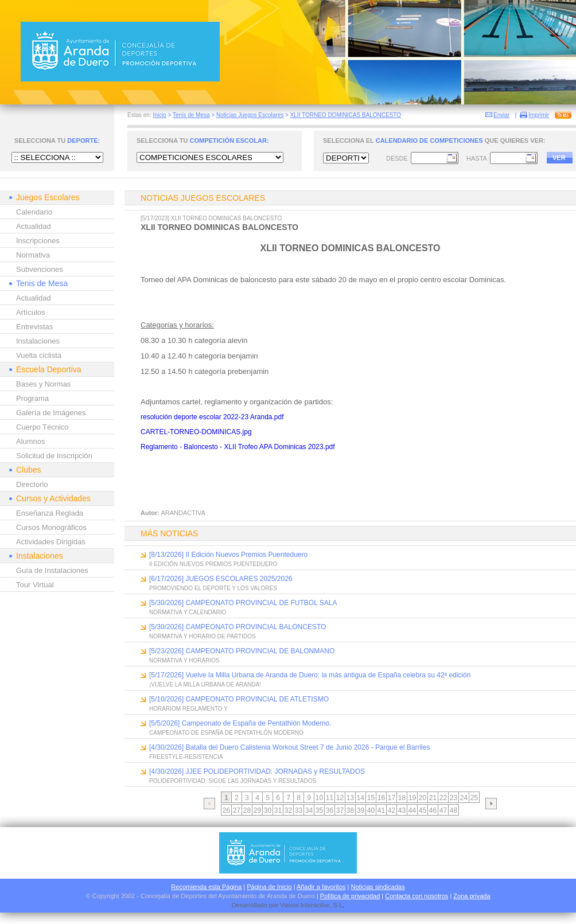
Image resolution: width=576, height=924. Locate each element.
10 (319, 798)
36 (330, 810)
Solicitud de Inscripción (54, 456)
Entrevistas (34, 327)
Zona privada (472, 896)
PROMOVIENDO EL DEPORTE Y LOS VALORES (213, 588)
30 (268, 810)
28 (247, 810)
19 (412, 798)
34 (309, 810)
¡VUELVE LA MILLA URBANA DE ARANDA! (205, 685)
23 (454, 798)
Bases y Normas (43, 384)
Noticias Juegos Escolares (250, 115)
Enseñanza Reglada (50, 513)
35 (319, 810)
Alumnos (31, 441)
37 (340, 810)
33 (299, 810)
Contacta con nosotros (417, 896)
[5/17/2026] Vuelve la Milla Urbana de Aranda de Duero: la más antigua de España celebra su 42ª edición (310, 675)
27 (237, 810)
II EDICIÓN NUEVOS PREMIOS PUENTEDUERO (213, 564)
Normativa (33, 255)
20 (423, 798)
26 (226, 810)
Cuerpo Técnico (42, 427)
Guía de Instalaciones (52, 570)
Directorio (32, 484)
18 (402, 798)
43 (402, 810)
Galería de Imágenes (51, 413)
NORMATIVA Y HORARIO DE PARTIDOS (203, 636)
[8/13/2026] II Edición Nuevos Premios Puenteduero (228, 555)
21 (433, 798)
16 (381, 798)
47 (443, 810)
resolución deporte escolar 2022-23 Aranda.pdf (212, 417)
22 (443, 798)
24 (464, 798)
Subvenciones (40, 269)
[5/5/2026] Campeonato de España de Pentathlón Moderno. (240, 723)
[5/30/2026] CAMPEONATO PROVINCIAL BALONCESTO (238, 627)
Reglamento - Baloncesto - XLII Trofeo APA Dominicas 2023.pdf (238, 447)
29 (257, 810)
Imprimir (539, 115)
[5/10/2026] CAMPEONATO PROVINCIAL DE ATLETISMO (239, 699)
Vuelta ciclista (39, 355)
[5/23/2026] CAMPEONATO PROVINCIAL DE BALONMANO (242, 651)
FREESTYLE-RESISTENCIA (186, 757)
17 (392, 798)
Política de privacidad (350, 896)
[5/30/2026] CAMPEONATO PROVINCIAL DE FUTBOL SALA (243, 603)
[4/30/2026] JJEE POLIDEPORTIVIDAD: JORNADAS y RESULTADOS (257, 771)
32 (288, 810)
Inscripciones (38, 241)
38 (350, 810)
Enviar (501, 115)
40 (371, 810)
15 (371, 798)
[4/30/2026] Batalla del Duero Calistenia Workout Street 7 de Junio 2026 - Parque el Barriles (289, 747)
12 (340, 798)
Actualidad (34, 226)
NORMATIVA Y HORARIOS (184, 660)
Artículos (31, 312)
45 (423, 810)
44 (412, 810)
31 (278, 810)
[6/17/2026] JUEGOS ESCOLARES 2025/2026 (221, 579)
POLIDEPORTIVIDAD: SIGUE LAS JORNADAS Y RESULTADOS (233, 781)
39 (361, 810)
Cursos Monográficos (51, 527)
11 (330, 798)
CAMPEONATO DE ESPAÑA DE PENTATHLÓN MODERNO (226, 733)
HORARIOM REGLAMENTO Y (188, 709)
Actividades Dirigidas (51, 542)
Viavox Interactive (305, 905)
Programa (32, 398)
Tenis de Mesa (191, 115)
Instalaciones (38, 341)
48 (454, 810)
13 (350, 798)
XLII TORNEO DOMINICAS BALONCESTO (346, 115)
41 (381, 810)
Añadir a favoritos (321, 887)
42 (392, 810)
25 (474, 798)
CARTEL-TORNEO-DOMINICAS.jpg (196, 432)
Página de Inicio (269, 887)
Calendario (34, 212)
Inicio (159, 115)
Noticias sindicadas (378, 887)
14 (361, 798)
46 (433, 810)
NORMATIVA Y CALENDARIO (188, 612)
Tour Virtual (35, 585)
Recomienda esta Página (206, 887)
